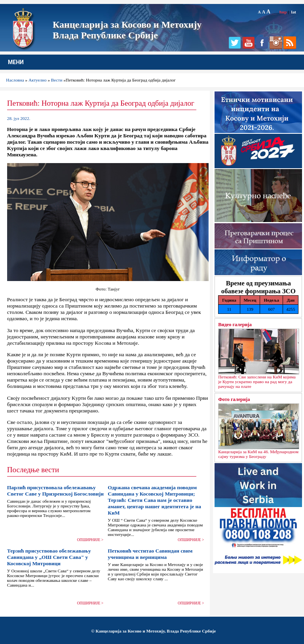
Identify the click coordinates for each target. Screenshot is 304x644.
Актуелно (38, 80)
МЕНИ (16, 62)
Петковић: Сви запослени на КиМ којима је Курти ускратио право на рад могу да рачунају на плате (257, 382)
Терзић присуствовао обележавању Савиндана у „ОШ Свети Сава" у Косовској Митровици (49, 557)
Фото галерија (234, 399)
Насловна (15, 80)
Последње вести (33, 470)
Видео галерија (235, 325)
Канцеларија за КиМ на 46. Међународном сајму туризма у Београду (258, 454)
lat (294, 12)
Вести (57, 80)
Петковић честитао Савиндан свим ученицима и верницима (150, 554)
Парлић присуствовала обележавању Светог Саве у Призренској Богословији (55, 491)
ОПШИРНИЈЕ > (90, 540)
